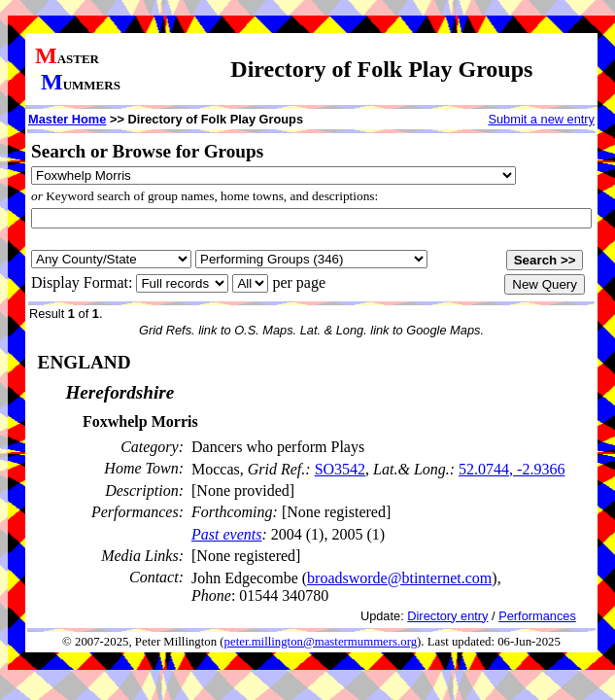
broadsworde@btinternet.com (399, 578)
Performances (537, 616)
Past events (226, 534)
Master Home (67, 119)
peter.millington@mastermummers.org (321, 642)
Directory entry (447, 616)
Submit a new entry (541, 119)
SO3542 (340, 469)
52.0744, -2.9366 (512, 469)
